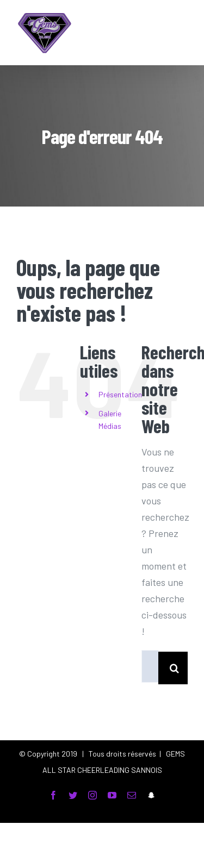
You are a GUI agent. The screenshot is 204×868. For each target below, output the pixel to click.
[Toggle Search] (153, 32)
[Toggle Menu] (180, 33)
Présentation (120, 394)
